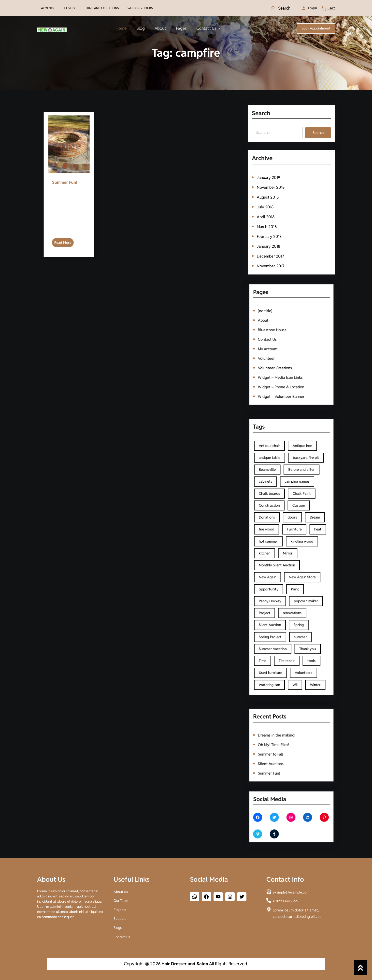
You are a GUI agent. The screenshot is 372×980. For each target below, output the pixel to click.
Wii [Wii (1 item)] (293, 624)
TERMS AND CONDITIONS (102, 8)
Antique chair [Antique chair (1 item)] (280, 499)
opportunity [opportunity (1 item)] (279, 574)
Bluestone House (281, 337)
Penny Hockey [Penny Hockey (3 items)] (280, 580)
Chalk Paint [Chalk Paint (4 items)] (297, 524)
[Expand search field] (280, 8)
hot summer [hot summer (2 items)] (279, 549)
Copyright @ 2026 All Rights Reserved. (186, 964)
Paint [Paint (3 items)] (293, 574)
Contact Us (279, 342)
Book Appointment (316, 28)
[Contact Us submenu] (219, 29)
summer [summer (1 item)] (296, 599)
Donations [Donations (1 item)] (278, 536)
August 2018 (268, 198)
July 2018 (266, 207)
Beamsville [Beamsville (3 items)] (279, 511)
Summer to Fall (280, 750)
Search (317, 132)
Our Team (121, 900)
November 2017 (271, 264)
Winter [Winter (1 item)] (304, 624)
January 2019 (269, 179)
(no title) (277, 327)
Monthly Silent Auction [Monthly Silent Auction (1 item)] (284, 561)
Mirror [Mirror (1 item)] (290, 555)
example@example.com (291, 891)
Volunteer (278, 352)
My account (279, 347)
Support (120, 917)
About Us (121, 891)
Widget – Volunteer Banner (286, 372)
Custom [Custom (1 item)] (295, 530)
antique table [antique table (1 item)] (280, 505)
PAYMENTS (47, 8)
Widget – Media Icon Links (285, 362)
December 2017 (271, 255)
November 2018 (271, 188)
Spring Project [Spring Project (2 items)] (280, 599)
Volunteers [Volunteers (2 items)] (298, 618)
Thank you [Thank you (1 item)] (300, 605)
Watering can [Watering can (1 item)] (280, 624)
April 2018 (266, 216)
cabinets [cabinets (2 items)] (278, 518)
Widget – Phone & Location (286, 367)
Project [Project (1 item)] (277, 586)
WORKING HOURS (140, 8)
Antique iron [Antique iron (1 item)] (297, 499)
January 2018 (269, 245)
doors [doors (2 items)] (292, 536)
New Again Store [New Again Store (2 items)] (297, 568)
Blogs (118, 927)
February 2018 (270, 236)
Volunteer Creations (283, 357)
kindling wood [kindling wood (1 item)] (297, 549)
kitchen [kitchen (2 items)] (277, 555)
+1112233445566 (285, 900)
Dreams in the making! (284, 740)
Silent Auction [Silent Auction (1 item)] (280, 593)
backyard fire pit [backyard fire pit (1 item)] (299, 505)
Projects (120, 908)
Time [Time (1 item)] (276, 611)
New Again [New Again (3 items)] (279, 568)
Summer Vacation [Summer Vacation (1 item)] (281, 605)
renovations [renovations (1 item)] (292, 586)
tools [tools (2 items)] (302, 611)
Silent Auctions (280, 755)
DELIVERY (69, 8)
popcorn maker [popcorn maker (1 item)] (299, 580)
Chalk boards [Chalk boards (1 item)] (280, 524)
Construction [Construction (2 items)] (280, 530)
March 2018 (267, 226)
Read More (68, 218)
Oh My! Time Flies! (282, 745)
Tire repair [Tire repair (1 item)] (289, 611)
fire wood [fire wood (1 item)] (278, 543)
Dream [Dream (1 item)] (304, 536)
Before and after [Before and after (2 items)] (297, 511)
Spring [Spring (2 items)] (295, 593)
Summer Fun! (69, 211)
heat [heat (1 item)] (305, 543)
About (276, 332)
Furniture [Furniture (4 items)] (293, 543)
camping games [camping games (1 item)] (294, 518)
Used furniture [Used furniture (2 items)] (280, 618)
